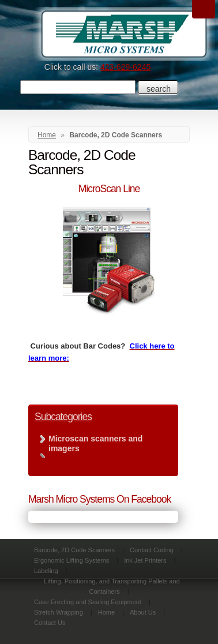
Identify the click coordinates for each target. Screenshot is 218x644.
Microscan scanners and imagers (95, 443)
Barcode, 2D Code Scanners (74, 550)
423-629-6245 (125, 67)
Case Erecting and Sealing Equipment (88, 602)
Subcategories (63, 417)
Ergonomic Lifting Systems (72, 560)
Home (47, 135)
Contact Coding (152, 550)
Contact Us (50, 623)
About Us (143, 612)
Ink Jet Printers (145, 560)
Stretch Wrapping (59, 612)
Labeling (46, 571)
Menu (204, 9)
